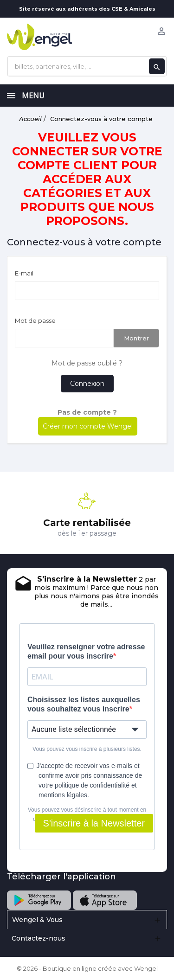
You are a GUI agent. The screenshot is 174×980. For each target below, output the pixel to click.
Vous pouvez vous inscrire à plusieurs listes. (87, 749)
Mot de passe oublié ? (87, 363)
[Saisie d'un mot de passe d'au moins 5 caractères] (64, 338)
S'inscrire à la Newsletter (94, 823)
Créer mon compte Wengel (88, 426)
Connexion (87, 384)
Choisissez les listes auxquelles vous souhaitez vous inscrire (84, 704)
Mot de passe (35, 320)
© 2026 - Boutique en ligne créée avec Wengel (87, 968)
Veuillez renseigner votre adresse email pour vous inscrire (86, 651)
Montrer (136, 338)
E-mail (24, 273)
